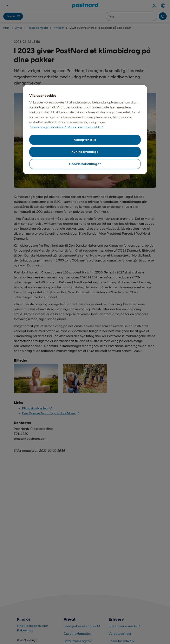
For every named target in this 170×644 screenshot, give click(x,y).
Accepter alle (85, 140)
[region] (85, 130)
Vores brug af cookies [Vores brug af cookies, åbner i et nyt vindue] (47, 127)
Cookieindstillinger (85, 164)
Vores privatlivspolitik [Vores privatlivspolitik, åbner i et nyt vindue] (84, 127)
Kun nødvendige (85, 152)
